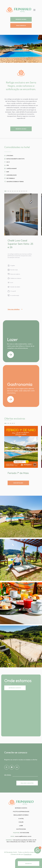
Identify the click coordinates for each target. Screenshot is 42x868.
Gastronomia (21, 829)
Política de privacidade (21, 812)
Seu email (8, 775)
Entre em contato (21, 808)
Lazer (21, 826)
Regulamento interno (21, 815)
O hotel (21, 819)
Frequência (28, 854)
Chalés (21, 822)
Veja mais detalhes (15, 309)
